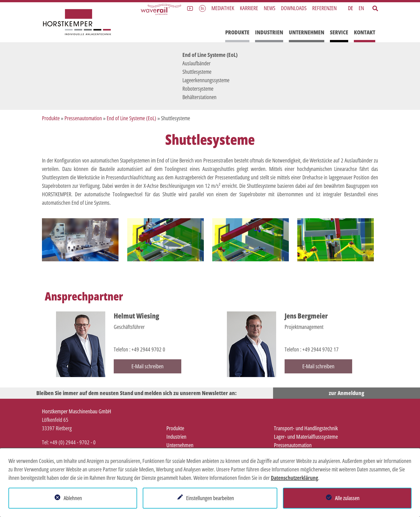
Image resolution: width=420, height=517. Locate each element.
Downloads (294, 8)
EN (361, 8)
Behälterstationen (199, 97)
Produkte (237, 32)
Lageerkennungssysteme (206, 80)
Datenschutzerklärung (294, 478)
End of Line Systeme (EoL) (210, 55)
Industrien (269, 32)
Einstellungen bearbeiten (210, 498)
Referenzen (324, 8)
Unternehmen (307, 32)
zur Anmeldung (347, 393)
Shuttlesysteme (197, 72)
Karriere (249, 8)
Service (339, 32)
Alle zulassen (347, 498)
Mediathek (223, 8)
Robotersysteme (198, 89)
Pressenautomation (83, 118)
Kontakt (365, 32)
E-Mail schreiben (148, 366)
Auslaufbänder (196, 63)
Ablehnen (73, 498)
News (270, 8)
